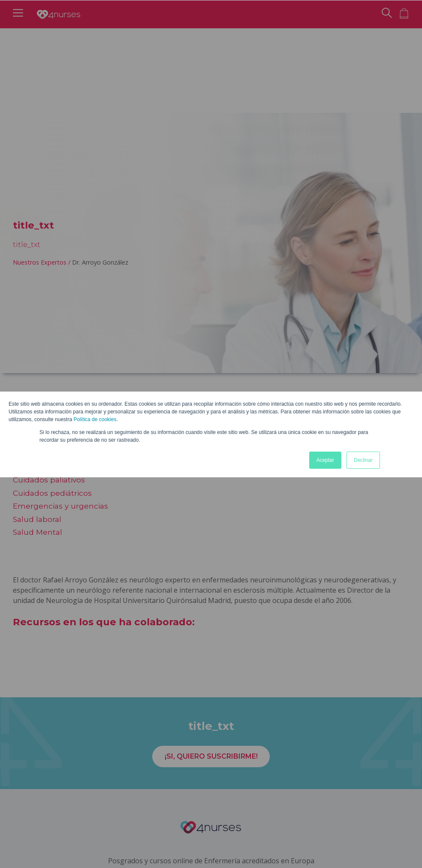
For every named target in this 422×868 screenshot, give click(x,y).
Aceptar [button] (325, 460)
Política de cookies (95, 419)
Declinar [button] (363, 460)
